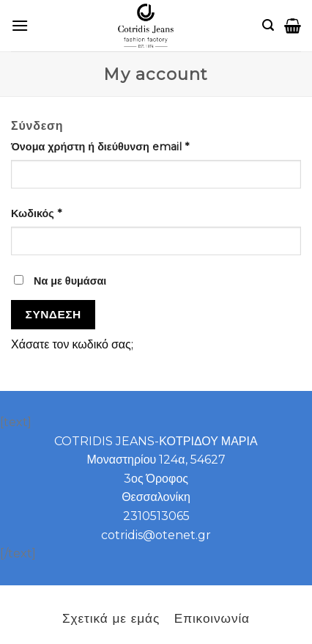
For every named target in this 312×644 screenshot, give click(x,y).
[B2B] (20, 25)
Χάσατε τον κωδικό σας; (72, 344)
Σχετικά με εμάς (111, 618)
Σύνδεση (53, 314)
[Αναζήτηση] (268, 25)
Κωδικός (36, 213)
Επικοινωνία (212, 618)
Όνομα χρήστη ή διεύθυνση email (100, 147)
